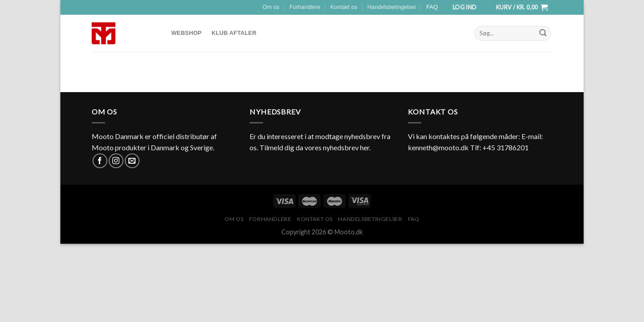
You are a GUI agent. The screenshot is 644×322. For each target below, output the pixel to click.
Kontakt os (343, 7)
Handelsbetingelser (392, 7)
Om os (271, 7)
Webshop (186, 33)
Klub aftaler (234, 33)
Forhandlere (305, 7)
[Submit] (543, 33)
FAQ (432, 7)
